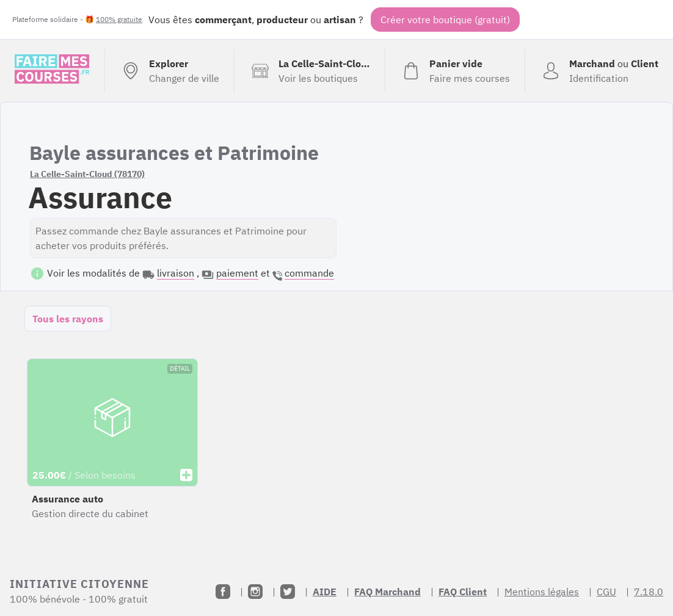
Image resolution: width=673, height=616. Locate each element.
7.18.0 (649, 592)
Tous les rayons (68, 319)
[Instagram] (255, 592)
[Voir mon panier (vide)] (455, 71)
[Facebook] (223, 592)
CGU (606, 592)
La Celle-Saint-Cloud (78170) (87, 174)
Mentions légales (542, 592)
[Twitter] (288, 592)
